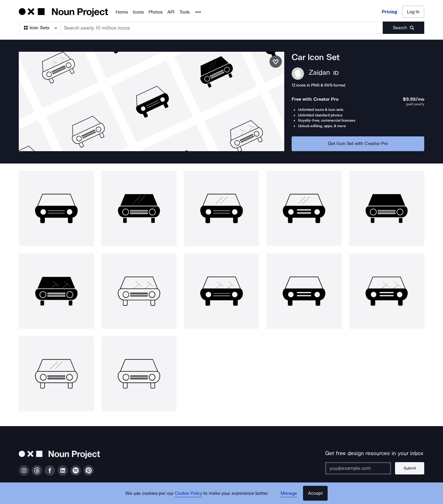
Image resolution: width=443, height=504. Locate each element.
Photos (156, 12)
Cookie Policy (188, 493)
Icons (138, 12)
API (171, 12)
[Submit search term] (403, 28)
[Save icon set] (276, 62)
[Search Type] (39, 28)
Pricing (389, 12)
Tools (184, 12)
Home (122, 12)
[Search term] (222, 28)
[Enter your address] (358, 468)
